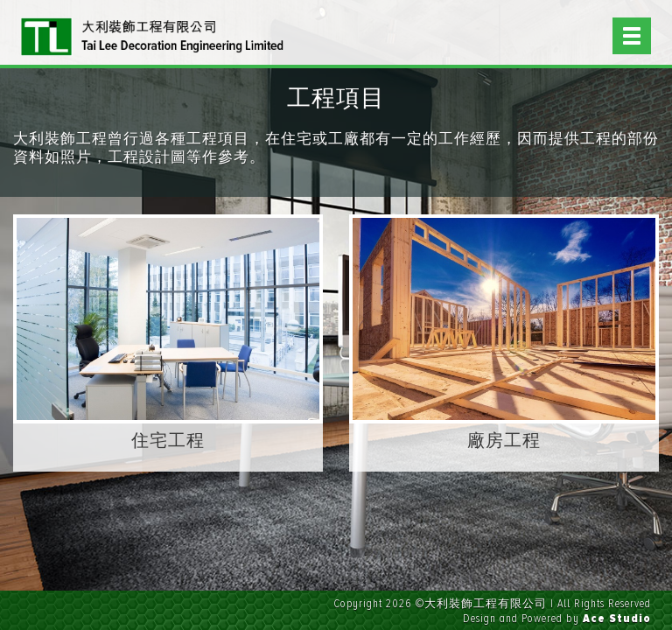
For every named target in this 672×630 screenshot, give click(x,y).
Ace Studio (617, 619)
